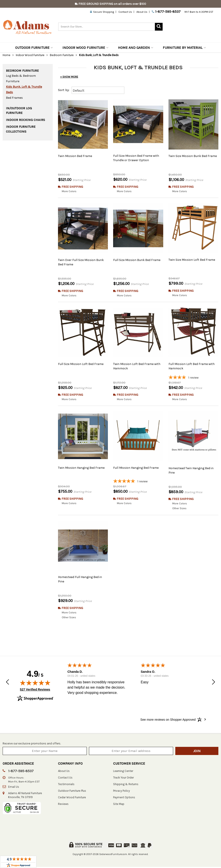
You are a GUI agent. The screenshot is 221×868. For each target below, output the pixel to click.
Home (6, 55)
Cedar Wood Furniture (72, 798)
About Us (142, 12)
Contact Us (125, 12)
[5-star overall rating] (138, 482)
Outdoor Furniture (34, 48)
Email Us (14, 788)
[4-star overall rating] (194, 378)
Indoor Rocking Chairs (25, 120)
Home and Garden (136, 48)
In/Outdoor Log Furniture (19, 110)
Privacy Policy (121, 792)
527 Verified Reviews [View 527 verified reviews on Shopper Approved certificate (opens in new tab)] (35, 690)
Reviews (63, 805)
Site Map (119, 805)
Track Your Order (123, 778)
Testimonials (66, 785)
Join (197, 752)
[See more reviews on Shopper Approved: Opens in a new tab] (168, 720)
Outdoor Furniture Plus (72, 792)
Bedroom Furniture (62, 55)
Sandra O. (148, 673)
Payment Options (124, 798)
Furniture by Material (184, 48)
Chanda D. (75, 673)
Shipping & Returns (126, 785)
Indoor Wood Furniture (85, 48)
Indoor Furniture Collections (21, 129)
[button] (7, 683)
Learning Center (123, 772)
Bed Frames (14, 98)
